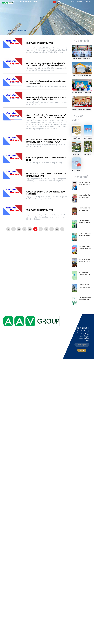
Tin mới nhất (80, 177)
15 (30, 229)
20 (57, 229)
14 (24, 229)
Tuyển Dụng (88, 2)
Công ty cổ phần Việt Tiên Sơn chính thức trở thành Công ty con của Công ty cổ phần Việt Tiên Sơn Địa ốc (46, 118)
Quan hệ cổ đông (22, 31)
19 (52, 229)
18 (46, 229)
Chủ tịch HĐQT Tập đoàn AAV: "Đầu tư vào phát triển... (85, 184)
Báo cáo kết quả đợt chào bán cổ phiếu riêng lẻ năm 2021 (45, 193)
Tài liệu (73, 2)
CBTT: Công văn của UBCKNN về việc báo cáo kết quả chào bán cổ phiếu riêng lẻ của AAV (46, 141)
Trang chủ (11, 31)
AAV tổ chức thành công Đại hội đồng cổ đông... (85, 249)
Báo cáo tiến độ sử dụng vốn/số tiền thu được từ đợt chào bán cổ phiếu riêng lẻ (46, 98)
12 (13, 229)
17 (41, 229)
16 (35, 229)
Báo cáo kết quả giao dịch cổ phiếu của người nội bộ (46, 159)
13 (19, 229)
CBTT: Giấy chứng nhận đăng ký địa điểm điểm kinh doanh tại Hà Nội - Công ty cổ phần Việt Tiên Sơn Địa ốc (45, 65)
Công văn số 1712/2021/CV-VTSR (39, 43)
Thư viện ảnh (81, 41)
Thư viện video (78, 118)
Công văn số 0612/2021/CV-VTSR (39, 210)
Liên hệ (80, 2)
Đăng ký (82, 350)
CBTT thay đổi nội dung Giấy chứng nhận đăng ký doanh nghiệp (46, 82)
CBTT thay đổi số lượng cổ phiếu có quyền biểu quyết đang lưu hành (46, 175)
